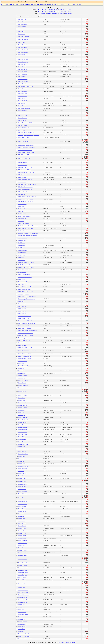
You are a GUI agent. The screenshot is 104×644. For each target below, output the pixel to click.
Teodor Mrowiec (22, 219)
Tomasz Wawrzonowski (24, 592)
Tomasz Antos (22, 368)
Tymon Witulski (22, 631)
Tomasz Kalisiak (22, 447)
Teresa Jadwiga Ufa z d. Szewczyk (26, 299)
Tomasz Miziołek (22, 506)
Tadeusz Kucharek (23, 69)
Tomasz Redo (21, 545)
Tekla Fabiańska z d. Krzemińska (26, 155)
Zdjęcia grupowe (35, 4)
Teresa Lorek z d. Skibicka (25, 328)
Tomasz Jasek (21, 442)
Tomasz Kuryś (22, 476)
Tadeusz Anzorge (22, 19)
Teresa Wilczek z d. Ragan (25, 354)
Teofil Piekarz (22, 243)
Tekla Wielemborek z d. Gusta (25, 199)
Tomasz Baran (22, 371)
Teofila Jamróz (22, 260)
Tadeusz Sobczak (22, 106)
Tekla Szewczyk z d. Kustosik (25, 189)
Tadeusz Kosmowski (23, 59)
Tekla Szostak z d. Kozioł (24, 192)
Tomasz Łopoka (22, 481)
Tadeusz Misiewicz (23, 94)
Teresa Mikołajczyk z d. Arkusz (26, 335)
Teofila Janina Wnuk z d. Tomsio (26, 262)
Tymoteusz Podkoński (23, 634)
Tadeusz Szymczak (23, 113)
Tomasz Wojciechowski (24, 617)
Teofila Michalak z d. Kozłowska (26, 267)
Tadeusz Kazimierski (23, 50)
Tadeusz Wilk (21, 130)
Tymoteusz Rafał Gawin (24, 636)
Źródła (67, 4)
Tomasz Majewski (23, 487)
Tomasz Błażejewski (23, 385)
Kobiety (49, 13)
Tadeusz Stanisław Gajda (24, 108)
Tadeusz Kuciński (22, 72)
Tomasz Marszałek (23, 491)
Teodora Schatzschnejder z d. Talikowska (28, 226)
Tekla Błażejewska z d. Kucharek (26, 145)
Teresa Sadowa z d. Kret (24, 340)
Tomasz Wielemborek (23, 595)
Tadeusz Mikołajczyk (23, 89)
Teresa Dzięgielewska (23, 294)
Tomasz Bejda (22, 378)
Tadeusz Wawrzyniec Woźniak (25, 123)
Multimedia (27, 4)
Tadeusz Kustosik (22, 74)
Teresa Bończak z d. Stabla (25, 289)
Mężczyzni (54, 13)
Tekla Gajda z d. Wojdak (24, 159)
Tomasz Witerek (22, 612)
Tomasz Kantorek (22, 449)
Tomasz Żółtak (22, 629)
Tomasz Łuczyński (23, 484)
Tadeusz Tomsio (22, 120)
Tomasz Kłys (21, 459)
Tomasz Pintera (22, 528)
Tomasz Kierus (22, 456)
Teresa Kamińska (22, 306)
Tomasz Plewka (22, 533)
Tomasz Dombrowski (23, 405)
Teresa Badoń (21, 279)
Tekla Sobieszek (22, 182)
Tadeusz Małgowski (23, 81)
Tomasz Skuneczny (23, 555)
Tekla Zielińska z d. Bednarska (26, 202)
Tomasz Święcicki (23, 575)
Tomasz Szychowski (23, 573)
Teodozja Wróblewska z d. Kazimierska (28, 236)
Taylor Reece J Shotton (24, 137)
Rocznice (62, 4)
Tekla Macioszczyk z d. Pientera (26, 172)
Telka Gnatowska (22, 204)
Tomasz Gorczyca (22, 422)
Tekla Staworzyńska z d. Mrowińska (27, 184)
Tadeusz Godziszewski (24, 36)
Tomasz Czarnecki (23, 395)
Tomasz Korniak (22, 464)
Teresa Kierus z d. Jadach (24, 318)
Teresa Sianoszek (22, 343)
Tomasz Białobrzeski (23, 380)
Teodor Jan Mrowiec (23, 209)
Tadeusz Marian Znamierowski (26, 86)
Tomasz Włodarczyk (23, 614)
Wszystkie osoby (42, 13)
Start (2, 4)
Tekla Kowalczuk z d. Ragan (25, 167)
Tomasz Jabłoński (22, 425)
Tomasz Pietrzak (22, 526)
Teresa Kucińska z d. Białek (25, 326)
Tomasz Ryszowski (23, 550)
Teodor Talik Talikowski (24, 223)
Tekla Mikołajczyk (23, 175)
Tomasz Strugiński (23, 565)
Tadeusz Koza (22, 64)
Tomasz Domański (23, 403)
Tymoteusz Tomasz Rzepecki (25, 639)
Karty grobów (73, 4)
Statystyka (57, 4)
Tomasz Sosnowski (23, 559)
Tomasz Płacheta (22, 536)
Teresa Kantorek (22, 309)
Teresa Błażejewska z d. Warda (26, 287)
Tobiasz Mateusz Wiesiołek (25, 359)
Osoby (10, 4)
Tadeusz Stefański (23, 111)
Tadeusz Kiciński (22, 55)
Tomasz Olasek (22, 509)
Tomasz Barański (22, 373)
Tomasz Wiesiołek (23, 597)
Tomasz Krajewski (23, 469)
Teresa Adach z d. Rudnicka (25, 277)
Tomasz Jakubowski (23, 439)
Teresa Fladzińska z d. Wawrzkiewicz (27, 296)
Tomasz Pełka (22, 519)
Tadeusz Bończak (22, 24)
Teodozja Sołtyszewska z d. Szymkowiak (28, 233)
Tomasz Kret (21, 471)
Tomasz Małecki (22, 489)
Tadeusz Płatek (22, 98)
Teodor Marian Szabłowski (25, 216)
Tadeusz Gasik (22, 31)
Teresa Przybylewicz (23, 338)
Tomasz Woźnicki (22, 622)
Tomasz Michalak (22, 494)
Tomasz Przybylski (23, 541)
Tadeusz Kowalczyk (23, 62)
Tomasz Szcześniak (23, 570)
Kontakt (79, 4)
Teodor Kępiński (22, 211)
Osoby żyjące (61, 13)
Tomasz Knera (22, 461)
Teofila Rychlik (22, 272)
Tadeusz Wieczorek (23, 125)
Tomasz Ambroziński (23, 366)
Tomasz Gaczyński (23, 408)
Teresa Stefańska (22, 345)
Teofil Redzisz (22, 245)
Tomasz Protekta (22, 538)
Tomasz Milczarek (23, 502)
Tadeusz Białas (22, 22)
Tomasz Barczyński (23, 376)
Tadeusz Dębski (22, 27)
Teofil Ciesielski (22, 240)
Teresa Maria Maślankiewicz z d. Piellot (28, 331)
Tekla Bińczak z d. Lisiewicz (25, 141)
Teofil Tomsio (22, 255)
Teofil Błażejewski (23, 238)
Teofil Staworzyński (23, 250)
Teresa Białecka (22, 284)
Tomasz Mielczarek (23, 498)
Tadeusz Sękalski (22, 103)
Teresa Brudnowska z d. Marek (26, 292)
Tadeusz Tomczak (22, 118)
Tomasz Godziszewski (24, 417)
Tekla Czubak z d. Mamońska (25, 150)
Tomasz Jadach (22, 437)
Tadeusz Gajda (22, 29)
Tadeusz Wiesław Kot (23, 128)
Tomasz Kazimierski (23, 454)
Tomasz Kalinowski (23, 444)
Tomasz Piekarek (22, 523)
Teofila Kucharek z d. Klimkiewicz (27, 265)
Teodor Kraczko (22, 214)
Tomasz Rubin (22, 548)
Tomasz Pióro (21, 531)
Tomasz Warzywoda (23, 590)
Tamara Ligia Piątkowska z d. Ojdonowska (28, 135)
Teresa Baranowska (23, 282)
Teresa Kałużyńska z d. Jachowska (26, 304)
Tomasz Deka (21, 400)
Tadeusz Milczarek (23, 91)
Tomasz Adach (22, 363)
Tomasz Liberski (22, 478)
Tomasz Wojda (22, 619)
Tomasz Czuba (22, 398)
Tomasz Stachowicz (23, 563)
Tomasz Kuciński (22, 473)
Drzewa (6, 4)
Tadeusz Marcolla (22, 84)
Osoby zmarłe (68, 13)
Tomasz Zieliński (22, 624)
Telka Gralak (21, 206)
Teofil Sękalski (22, 248)
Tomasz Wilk (21, 605)
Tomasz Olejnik (22, 511)
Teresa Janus (21, 301)
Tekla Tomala (21, 194)
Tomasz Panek (22, 514)
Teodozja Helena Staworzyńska (26, 228)
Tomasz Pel (21, 516)
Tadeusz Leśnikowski (23, 77)
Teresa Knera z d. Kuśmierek (25, 321)
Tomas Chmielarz (22, 361)
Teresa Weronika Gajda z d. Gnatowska (28, 351)
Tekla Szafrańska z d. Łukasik (25, 187)
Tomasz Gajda (22, 410)
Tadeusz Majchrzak (23, 79)
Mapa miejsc (50, 4)
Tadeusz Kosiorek (22, 57)
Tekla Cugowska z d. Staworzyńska (27, 148)
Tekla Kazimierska (23, 163)
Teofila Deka (21, 258)
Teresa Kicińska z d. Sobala (25, 316)
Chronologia (16, 4)
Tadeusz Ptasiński (22, 101)
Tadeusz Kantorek (23, 45)
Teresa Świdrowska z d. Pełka (25, 348)
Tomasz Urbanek (22, 577)
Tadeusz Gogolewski (23, 39)
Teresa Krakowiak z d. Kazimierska (27, 323)
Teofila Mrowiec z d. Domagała (26, 270)
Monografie (43, 4)
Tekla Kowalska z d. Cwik (24, 170)
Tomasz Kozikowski (23, 466)
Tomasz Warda (22, 584)
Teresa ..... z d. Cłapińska (24, 275)
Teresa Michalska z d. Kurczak (26, 333)
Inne (70, 9)
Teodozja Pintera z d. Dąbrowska (26, 231)
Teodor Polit (21, 221)
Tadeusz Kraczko (22, 67)
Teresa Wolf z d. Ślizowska (25, 356)
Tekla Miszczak (22, 177)
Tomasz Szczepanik (23, 568)
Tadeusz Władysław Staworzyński (26, 133)
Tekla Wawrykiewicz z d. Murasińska (27, 197)
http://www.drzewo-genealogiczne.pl (67, 642)
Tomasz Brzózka (22, 392)
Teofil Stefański (22, 253)
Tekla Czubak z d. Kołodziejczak (26, 152)
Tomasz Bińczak (22, 383)
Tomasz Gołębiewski (23, 420)
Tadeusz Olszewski (23, 96)
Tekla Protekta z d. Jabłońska (25, 180)
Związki (22, 4)
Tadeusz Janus (22, 42)
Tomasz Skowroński (23, 553)
